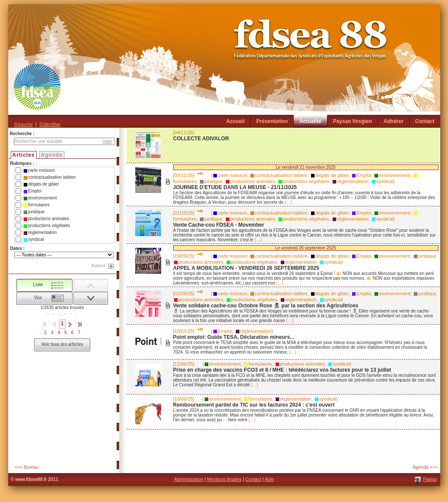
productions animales (46, 219)
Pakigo (430, 479)
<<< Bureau (27, 467)
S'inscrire (24, 124)
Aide (269, 479)
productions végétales (47, 226)
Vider (107, 141)
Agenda (52, 155)
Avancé (98, 266)
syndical (33, 240)
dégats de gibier (41, 184)
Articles (24, 155)
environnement (40, 198)
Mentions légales (224, 479)
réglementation (40, 233)
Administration (189, 479)
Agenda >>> (425, 467)
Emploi (32, 191)
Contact (253, 479)
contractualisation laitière (49, 177)
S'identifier (50, 124)
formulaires (36, 205)
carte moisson (39, 170)
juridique (34, 212)
